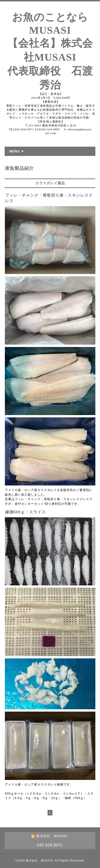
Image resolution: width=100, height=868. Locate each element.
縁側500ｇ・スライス (25, 512)
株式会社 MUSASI (39, 861)
